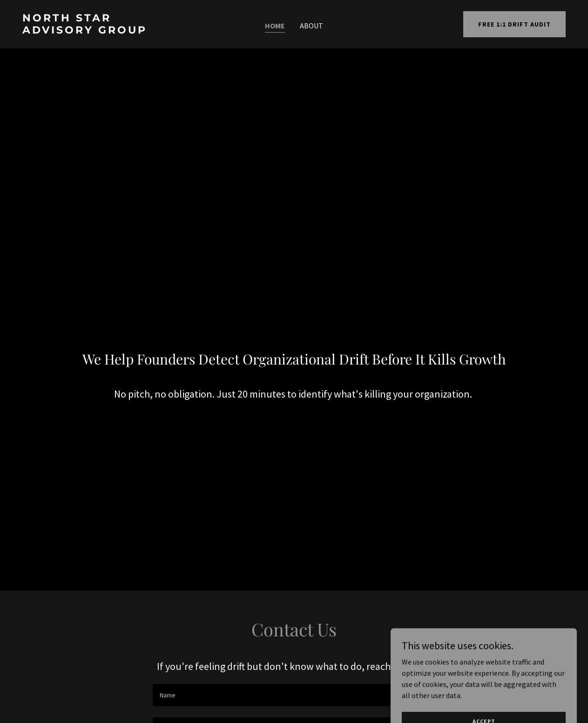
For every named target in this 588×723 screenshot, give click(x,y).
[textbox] (294, 695)
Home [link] (275, 26)
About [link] (311, 26)
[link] (94, 31)
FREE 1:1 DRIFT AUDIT (514, 24)
